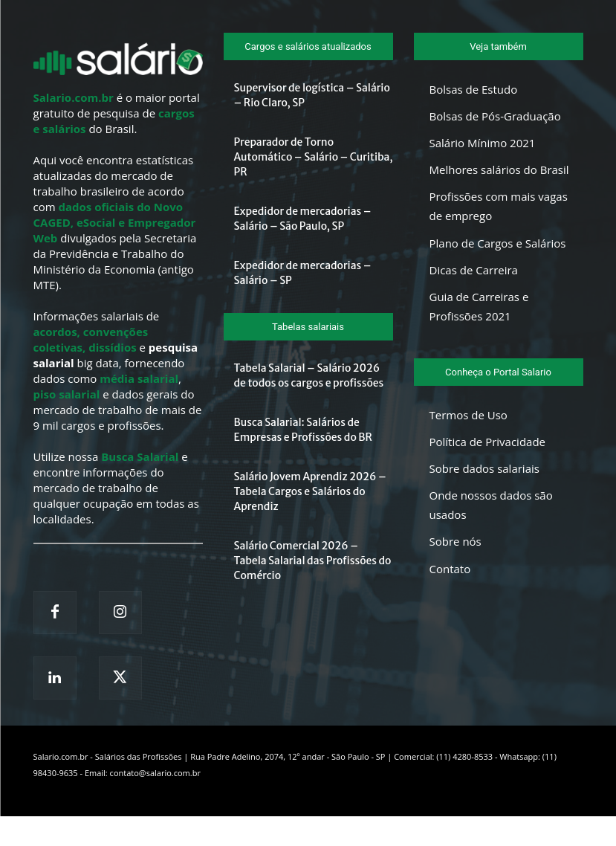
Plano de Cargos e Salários (498, 243)
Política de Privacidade (488, 442)
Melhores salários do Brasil (499, 169)
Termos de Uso (469, 415)
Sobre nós (455, 541)
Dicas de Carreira (474, 270)
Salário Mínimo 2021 (483, 143)
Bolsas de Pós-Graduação (495, 116)
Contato (450, 569)
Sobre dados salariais (484, 468)
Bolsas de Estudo (474, 89)
